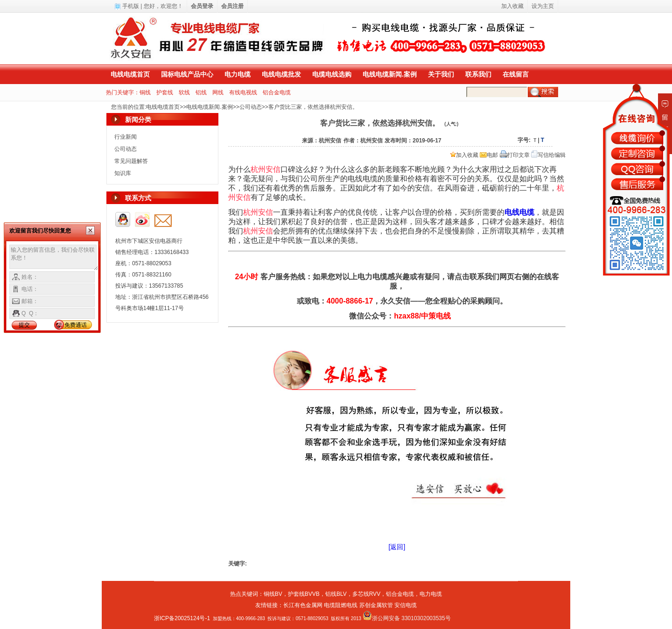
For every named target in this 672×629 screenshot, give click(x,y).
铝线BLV (336, 594)
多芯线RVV (366, 594)
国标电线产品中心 (187, 74)
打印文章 (515, 155)
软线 (184, 92)
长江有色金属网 (303, 605)
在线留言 (516, 74)
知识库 (123, 173)
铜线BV (273, 594)
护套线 (165, 92)
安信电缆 (406, 605)
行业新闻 (126, 137)
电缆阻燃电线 (341, 605)
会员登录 (202, 6)
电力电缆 (238, 74)
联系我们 (478, 74)
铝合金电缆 (277, 92)
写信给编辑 (548, 155)
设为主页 (543, 6)
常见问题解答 (131, 161)
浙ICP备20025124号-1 (182, 618)
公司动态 (251, 107)
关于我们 (441, 74)
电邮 (489, 155)
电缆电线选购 (332, 74)
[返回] (397, 547)
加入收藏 (464, 155)
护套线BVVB (304, 594)
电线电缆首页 (130, 74)
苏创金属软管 (376, 605)
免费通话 (76, 325)
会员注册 (232, 6)
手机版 (131, 6)
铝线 (201, 92)
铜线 (145, 92)
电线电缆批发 (281, 74)
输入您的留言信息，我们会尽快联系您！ (54, 258)
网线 (218, 92)
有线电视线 (243, 92)
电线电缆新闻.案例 (390, 74)
